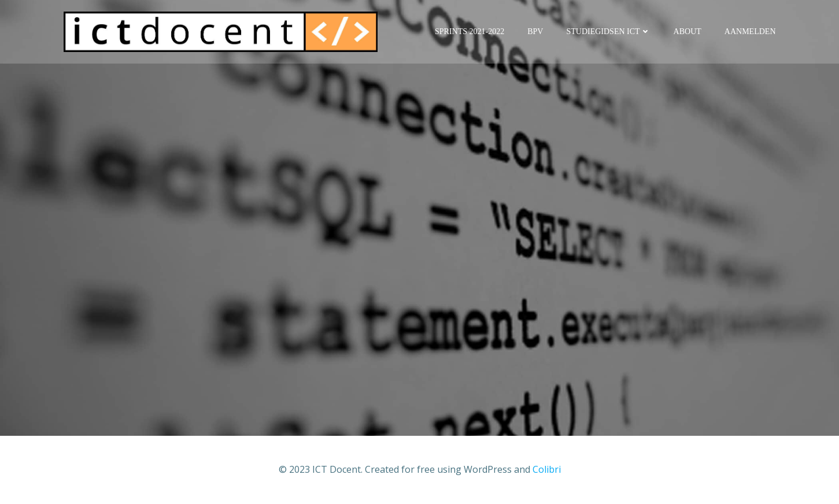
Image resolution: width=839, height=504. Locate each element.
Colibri (547, 469)
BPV (535, 31)
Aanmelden (750, 31)
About (688, 31)
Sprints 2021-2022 (470, 31)
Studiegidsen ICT (608, 31)
